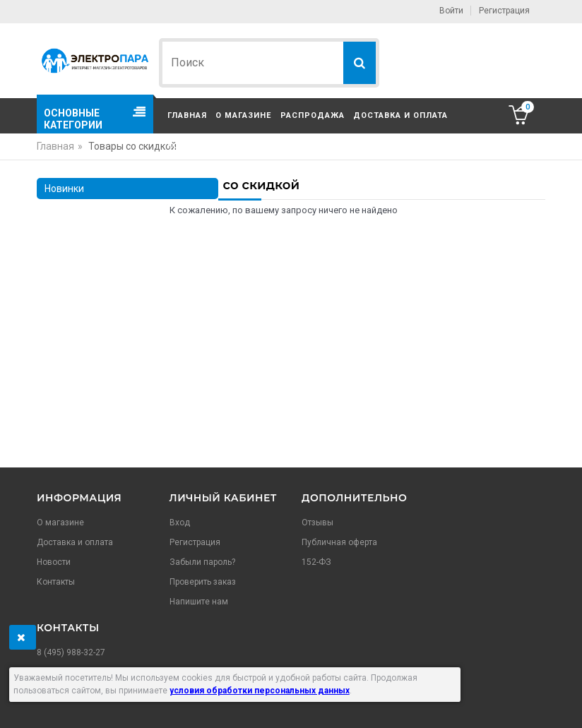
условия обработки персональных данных (260, 691)
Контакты (191, 146)
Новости (54, 562)
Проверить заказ (203, 582)
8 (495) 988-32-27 (71, 652)
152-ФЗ (316, 562)
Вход (180, 523)
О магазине (243, 115)
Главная (187, 115)
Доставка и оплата (400, 115)
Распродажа (313, 115)
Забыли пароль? (202, 562)
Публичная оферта (339, 542)
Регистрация (504, 11)
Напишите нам (199, 602)
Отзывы (317, 523)
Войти (451, 11)
